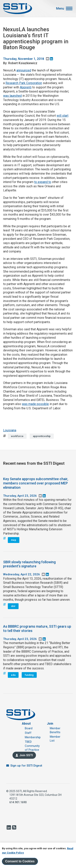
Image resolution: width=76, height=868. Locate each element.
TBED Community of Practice (32, 746)
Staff (28, 733)
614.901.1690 (18, 802)
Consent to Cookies (20, 861)
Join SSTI (26, 755)
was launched (12, 96)
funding (29, 675)
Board (29, 728)
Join (50, 724)
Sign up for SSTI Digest (26, 766)
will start (63, 116)
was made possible (35, 404)
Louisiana (10, 430)
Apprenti (26, 87)
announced (24, 70)
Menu (60, 9)
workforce (17, 436)
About (26, 724)
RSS (14, 827)
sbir (13, 606)
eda (13, 675)
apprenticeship (42, 436)
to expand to (43, 182)
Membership (33, 737)
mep (14, 540)
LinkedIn (9, 827)
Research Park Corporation (24, 83)
